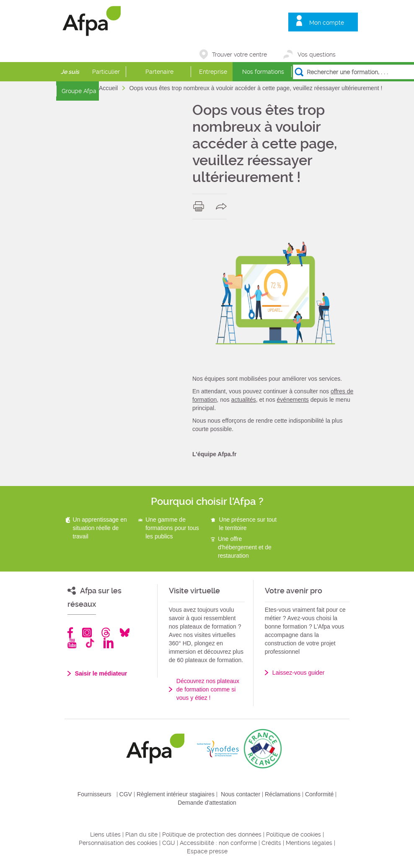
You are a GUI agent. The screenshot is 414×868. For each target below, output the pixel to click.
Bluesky (125, 633)
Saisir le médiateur (101, 673)
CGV (126, 794)
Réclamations (283, 794)
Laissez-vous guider (299, 673)
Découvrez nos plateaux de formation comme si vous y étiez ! (208, 689)
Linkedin (109, 643)
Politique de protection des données (212, 834)
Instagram (87, 633)
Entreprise (213, 72)
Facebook (70, 633)
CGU (169, 843)
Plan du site (141, 834)
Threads (106, 633)
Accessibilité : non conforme (218, 843)
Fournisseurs (94, 794)
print (201, 206)
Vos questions (317, 55)
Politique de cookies (294, 834)
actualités (244, 400)
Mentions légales (309, 843)
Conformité (319, 794)
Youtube (72, 643)
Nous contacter (241, 794)
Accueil (109, 88)
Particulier (106, 72)
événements (293, 400)
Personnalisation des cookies (118, 843)
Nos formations (263, 72)
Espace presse (207, 851)
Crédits (271, 843)
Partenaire (159, 72)
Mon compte (327, 23)
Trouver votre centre (239, 55)
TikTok (90, 643)
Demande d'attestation (207, 803)
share (223, 206)
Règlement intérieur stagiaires (176, 794)
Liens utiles (105, 834)
